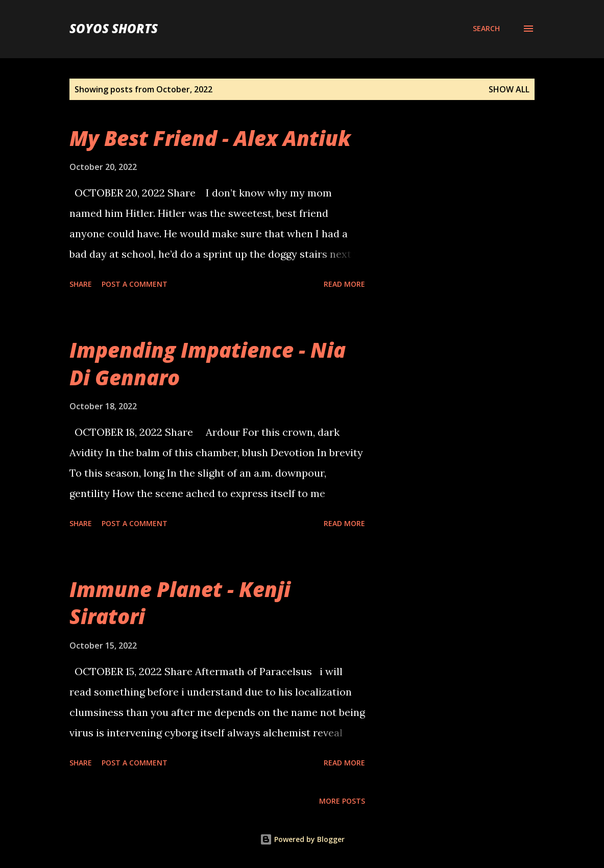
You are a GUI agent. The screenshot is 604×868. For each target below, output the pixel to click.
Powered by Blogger (302, 839)
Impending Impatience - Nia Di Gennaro (208, 363)
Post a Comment (135, 284)
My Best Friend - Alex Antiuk (210, 138)
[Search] (486, 29)
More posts (342, 801)
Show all (509, 89)
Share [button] (81, 284)
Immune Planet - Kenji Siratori (180, 603)
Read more (344, 284)
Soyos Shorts (114, 28)
